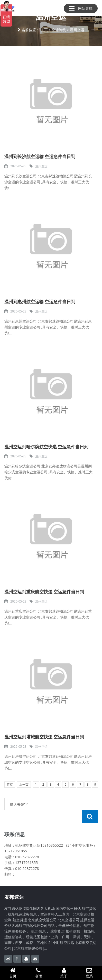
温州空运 (77, 30)
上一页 (24, 784)
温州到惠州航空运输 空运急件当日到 (40, 302)
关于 (64, 973)
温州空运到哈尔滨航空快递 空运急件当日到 (46, 447)
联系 (89, 973)
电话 (38, 973)
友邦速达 (14, 885)
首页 (10, 784)
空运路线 (59, 30)
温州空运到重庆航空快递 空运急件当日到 (44, 592)
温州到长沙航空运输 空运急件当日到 (40, 156)
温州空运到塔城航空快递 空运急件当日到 (44, 737)
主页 (44, 30)
